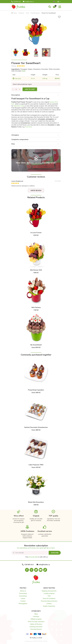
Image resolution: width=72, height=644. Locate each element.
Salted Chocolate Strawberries (36, 427)
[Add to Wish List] (59, 17)
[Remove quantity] (13, 89)
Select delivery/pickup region (22, 84)
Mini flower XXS (36, 270)
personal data (33, 557)
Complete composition (20, 139)
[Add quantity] (20, 89)
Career (23, 599)
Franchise (36, 617)
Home (14, 13)
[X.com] (36, 570)
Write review (36, 191)
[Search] (50, 7)
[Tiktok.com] (45, 570)
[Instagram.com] (32, 570)
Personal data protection (49, 601)
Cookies (49, 604)
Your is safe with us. (37, 557)
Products (21, 13)
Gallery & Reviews (36, 624)
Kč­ (59, 2)
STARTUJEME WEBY (40, 641)
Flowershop (23, 593)
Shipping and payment (49, 591)
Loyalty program (49, 593)
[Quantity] (16, 89)
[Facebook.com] (27, 570)
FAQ (13, 144)
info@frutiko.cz (28, 2)
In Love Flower (36, 233)
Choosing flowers (36, 629)
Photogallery (23, 604)
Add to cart (30, 89)
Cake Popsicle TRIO (36, 465)
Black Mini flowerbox (36, 502)
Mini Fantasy (36, 307)
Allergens (15, 135)
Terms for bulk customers (36, 622)
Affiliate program (36, 619)
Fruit (27, 13)
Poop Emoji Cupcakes (36, 390)
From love (28, 127)
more (24, 71)
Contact (23, 601)
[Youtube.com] (41, 570)
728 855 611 (16, 2)
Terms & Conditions (49, 599)
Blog (36, 614)
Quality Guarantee (49, 606)
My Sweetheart (36, 345)
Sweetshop (23, 596)
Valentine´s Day (19, 106)
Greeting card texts (36, 627)
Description (16, 95)
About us (23, 591)
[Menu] (60, 7)
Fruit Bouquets (35, 13)
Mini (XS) (18, 79)
